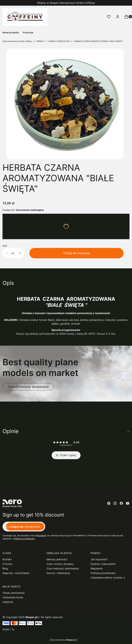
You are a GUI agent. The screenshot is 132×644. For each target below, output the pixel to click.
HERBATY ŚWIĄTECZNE (59, 41)
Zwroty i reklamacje (58, 573)
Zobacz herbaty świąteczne (28, 387)
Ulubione (8, 602)
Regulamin (41, 535)
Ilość (5, 246)
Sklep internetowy (62, 640)
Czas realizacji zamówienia (63, 568)
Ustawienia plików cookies (107, 578)
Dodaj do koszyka (77, 253)
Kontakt (7, 559)
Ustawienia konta (13, 597)
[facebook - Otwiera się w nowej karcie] (121, 503)
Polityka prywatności (103, 573)
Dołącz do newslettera (25, 527)
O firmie (7, 564)
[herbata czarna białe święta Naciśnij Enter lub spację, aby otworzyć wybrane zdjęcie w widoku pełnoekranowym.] (65, 104)
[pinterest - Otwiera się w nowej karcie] (109, 503)
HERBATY (40, 41)
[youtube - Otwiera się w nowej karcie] (128, 503)
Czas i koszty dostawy (60, 564)
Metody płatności (57, 559)
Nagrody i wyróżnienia (16, 573)
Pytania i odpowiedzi (103, 564)
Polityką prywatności (24, 539)
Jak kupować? (99, 559)
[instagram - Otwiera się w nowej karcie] (115, 503)
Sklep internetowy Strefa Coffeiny (17, 41)
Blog (5, 568)
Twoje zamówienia (13, 593)
